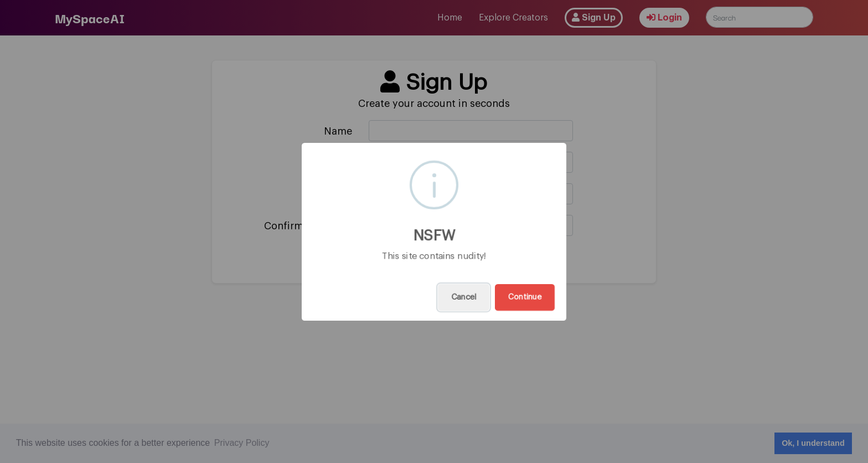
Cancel (464, 297)
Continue (525, 297)
